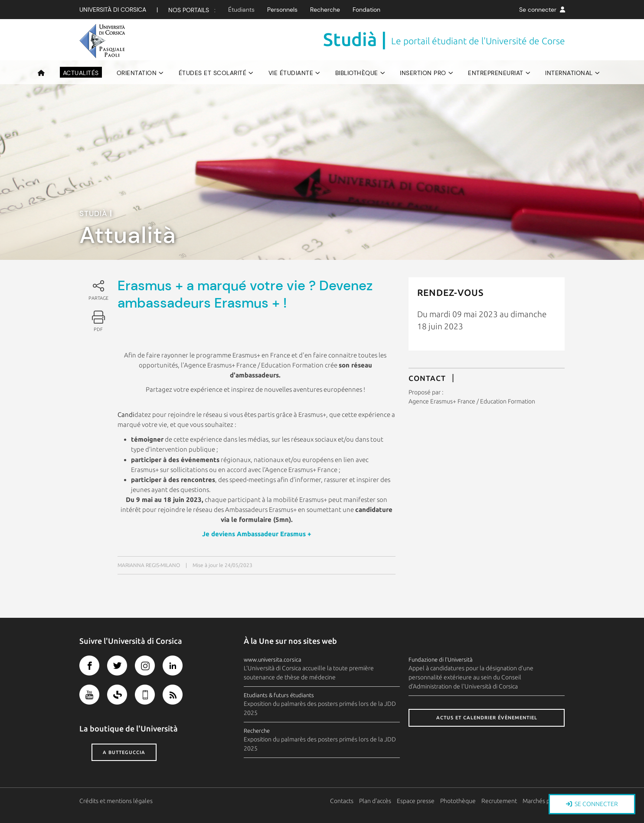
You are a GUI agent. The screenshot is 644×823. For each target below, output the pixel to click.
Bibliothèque (357, 73)
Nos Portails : (192, 10)
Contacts (342, 801)
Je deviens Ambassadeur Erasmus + (257, 534)
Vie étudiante (291, 73)
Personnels (282, 10)
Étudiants (241, 10)
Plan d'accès (375, 801)
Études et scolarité (213, 73)
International (569, 73)
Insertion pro (423, 73)
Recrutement (499, 801)
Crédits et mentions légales (116, 801)
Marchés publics (544, 801)
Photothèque (458, 801)
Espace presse (416, 801)
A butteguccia (124, 752)
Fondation (366, 10)
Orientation (137, 73)
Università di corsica (113, 10)
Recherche (325, 10)
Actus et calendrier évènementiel (487, 718)
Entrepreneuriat (496, 73)
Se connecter (542, 10)
